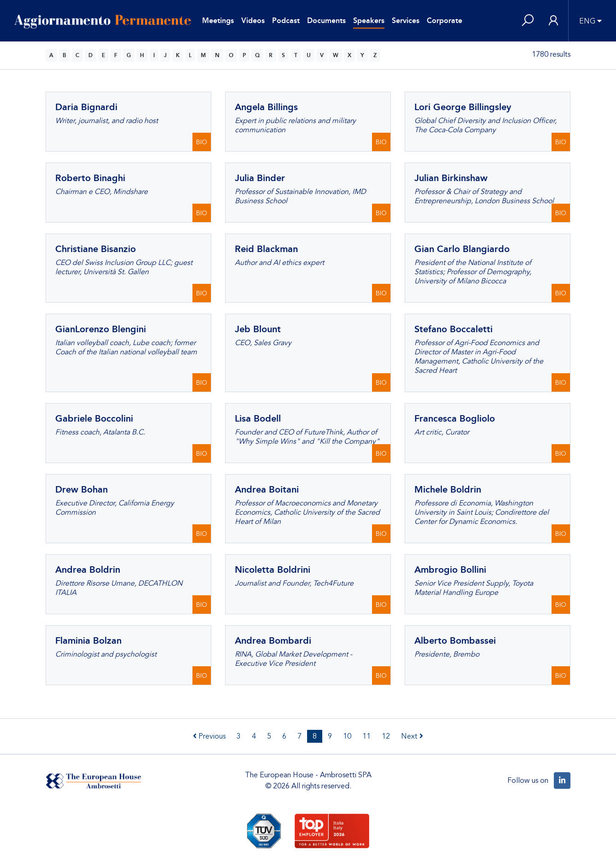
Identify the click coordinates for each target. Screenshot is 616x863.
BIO (202, 142)
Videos (253, 21)
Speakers (369, 21)
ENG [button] (587, 21)
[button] (528, 21)
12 (386, 736)
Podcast (286, 21)
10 (347, 736)
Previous (209, 736)
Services (406, 21)
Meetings (218, 21)
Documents (326, 21)
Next (412, 736)
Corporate (445, 21)
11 (366, 736)
